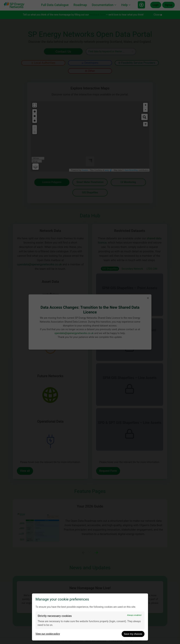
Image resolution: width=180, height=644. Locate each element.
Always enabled (134, 615)
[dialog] (90, 617)
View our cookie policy (48, 634)
